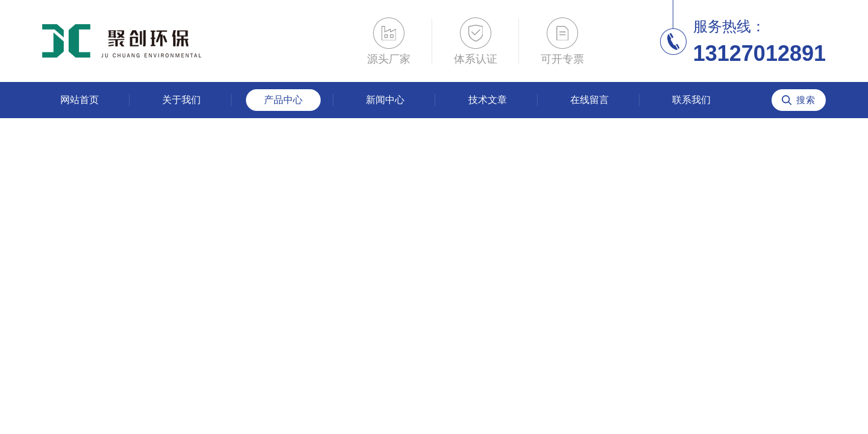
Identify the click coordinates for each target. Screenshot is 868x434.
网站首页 (80, 100)
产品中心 (283, 100)
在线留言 (590, 100)
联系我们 (691, 100)
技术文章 (488, 100)
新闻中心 (385, 100)
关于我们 (181, 100)
